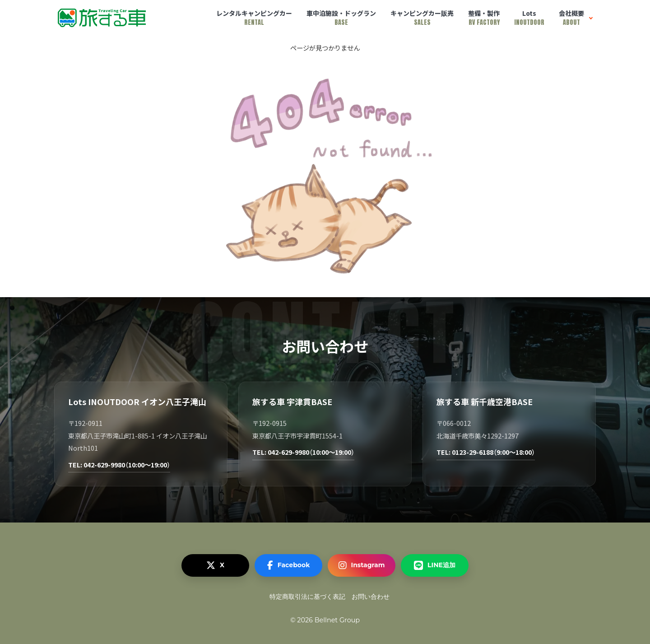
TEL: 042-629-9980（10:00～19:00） (119, 464)
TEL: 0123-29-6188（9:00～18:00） (486, 452)
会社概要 (571, 18)
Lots (529, 18)
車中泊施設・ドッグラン (341, 18)
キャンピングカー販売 (422, 18)
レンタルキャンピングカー (254, 18)
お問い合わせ (371, 597)
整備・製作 (484, 18)
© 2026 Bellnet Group (325, 620)
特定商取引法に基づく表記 (307, 597)
